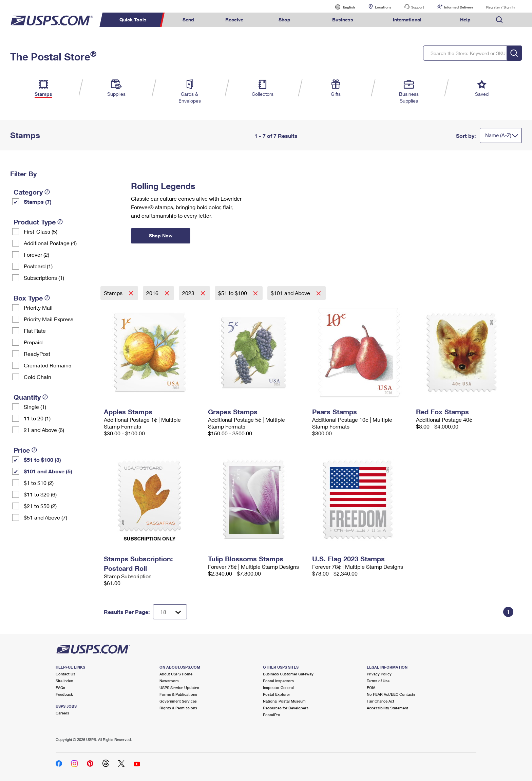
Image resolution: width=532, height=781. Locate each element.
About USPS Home (176, 674)
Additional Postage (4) (50, 243)
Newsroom (169, 681)
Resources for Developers (286, 708)
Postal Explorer (277, 694)
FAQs (60, 687)
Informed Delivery (459, 7)
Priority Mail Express (49, 319)
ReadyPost (37, 354)
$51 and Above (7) (45, 517)
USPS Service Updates (179, 687)
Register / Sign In (500, 7)
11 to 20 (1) (37, 418)
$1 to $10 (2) (39, 483)
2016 (153, 293)
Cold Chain (37, 377)
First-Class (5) (41, 231)
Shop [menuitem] (284, 20)
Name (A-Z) (498, 135)
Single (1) (35, 407)
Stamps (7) (38, 202)
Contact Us (65, 674)
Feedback (64, 694)
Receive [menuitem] (234, 20)
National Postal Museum (284, 701)
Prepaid (33, 342)
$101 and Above (291, 293)
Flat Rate (35, 331)
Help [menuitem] (465, 20)
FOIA (371, 687)
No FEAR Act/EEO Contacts (391, 694)
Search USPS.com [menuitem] (499, 20)
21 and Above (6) (44, 430)
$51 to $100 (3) (42, 460)
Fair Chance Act (381, 701)
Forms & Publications (178, 694)
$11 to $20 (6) (40, 494)
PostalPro (272, 715)
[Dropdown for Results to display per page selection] (170, 612)
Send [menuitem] (188, 20)
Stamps (114, 293)
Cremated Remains (47, 365)
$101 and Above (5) (48, 471)
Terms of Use (378, 681)
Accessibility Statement (387, 708)
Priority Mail (38, 307)
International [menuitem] (407, 20)
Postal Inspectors (278, 681)
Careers (62, 713)
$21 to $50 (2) (40, 506)
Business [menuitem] (343, 20)
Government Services (178, 701)
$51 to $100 (233, 293)
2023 (189, 293)
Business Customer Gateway (288, 674)
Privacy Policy (379, 674)
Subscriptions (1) (44, 278)
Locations (383, 7)
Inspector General (278, 687)
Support (418, 7)
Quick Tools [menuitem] (133, 20)
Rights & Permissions (178, 708)
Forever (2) (36, 255)
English (342, 7)
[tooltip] (47, 192)
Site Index (64, 681)
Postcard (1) (38, 266)
